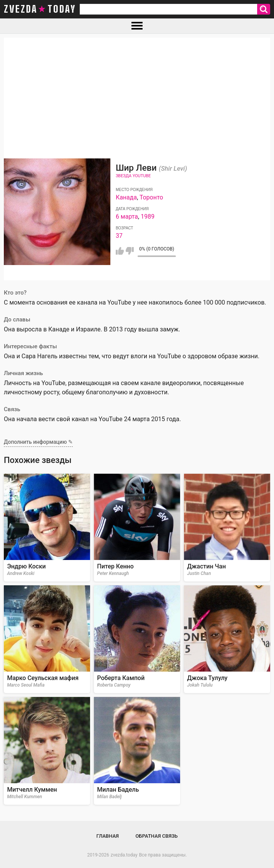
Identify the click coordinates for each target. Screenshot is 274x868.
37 (119, 236)
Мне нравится (120, 251)
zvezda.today (124, 855)
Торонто (151, 197)
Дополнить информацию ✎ (38, 442)
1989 (148, 217)
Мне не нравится (130, 251)
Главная (107, 836)
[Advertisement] (137, 91)
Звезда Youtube (133, 176)
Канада (126, 197)
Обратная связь (157, 836)
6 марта (127, 217)
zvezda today (40, 9)
